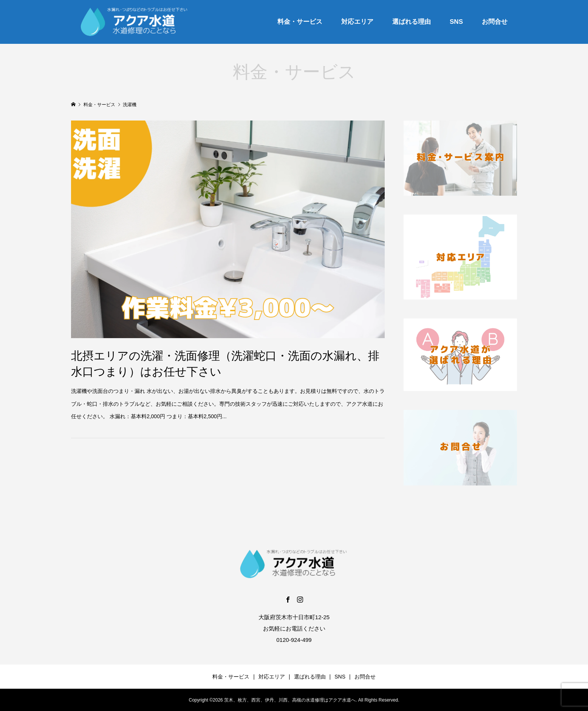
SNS (456, 22)
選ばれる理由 (412, 22)
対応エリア (357, 22)
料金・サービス (300, 22)
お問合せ (495, 22)
